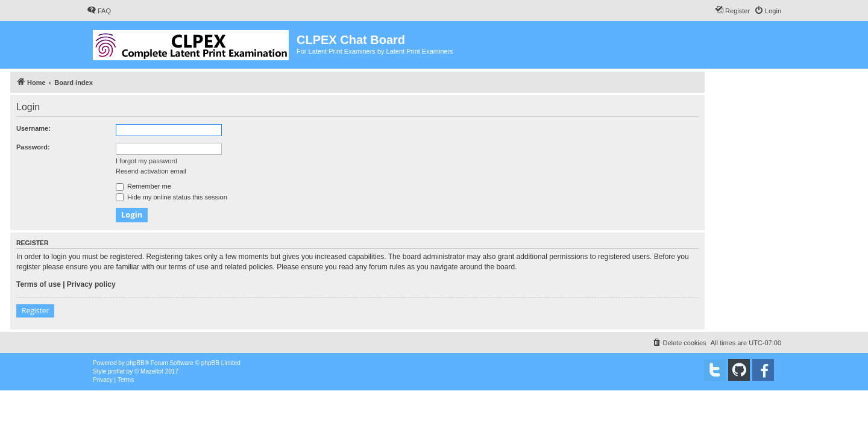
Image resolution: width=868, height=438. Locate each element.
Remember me (143, 186)
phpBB (136, 363)
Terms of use (39, 284)
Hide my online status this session (171, 197)
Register (35, 311)
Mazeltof (152, 371)
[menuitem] (99, 11)
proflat (116, 371)
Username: (33, 128)
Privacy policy (91, 284)
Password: (33, 147)
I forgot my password (146, 161)
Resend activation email (151, 171)
